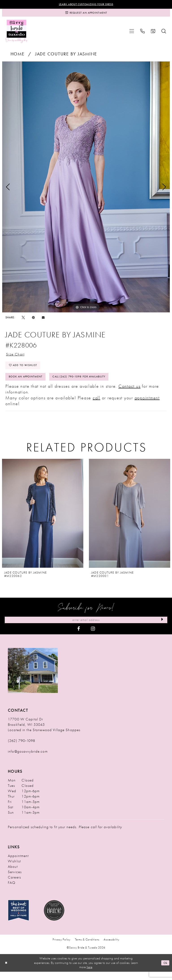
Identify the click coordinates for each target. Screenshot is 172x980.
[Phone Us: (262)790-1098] (142, 33)
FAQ (12, 891)
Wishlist (14, 869)
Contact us (130, 393)
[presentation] (43, 520)
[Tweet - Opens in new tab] (23, 320)
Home (18, 56)
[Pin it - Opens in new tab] (33, 320)
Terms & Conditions (87, 948)
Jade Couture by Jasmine (66, 56)
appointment (147, 405)
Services (15, 880)
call (97, 405)
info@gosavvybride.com (28, 760)
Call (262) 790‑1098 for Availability (91, 383)
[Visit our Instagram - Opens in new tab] (93, 637)
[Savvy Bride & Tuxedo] (16, 33)
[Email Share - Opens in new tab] (43, 320)
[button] (132, 33)
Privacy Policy (61, 948)
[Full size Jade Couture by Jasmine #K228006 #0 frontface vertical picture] (86, 189)
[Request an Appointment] (86, 14)
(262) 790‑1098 (21, 749)
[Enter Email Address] (86, 628)
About (13, 875)
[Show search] (164, 33)
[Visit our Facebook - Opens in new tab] (79, 637)
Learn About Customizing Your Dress (86, 5)
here (89, 976)
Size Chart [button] (17, 357)
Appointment (18, 864)
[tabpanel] (86, 189)
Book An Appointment (29, 383)
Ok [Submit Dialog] (165, 971)
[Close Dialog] (7, 971)
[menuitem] (132, 33)
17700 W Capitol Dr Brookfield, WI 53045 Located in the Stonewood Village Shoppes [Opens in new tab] (44, 733)
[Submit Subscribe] (161, 628)
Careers (14, 885)
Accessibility (111, 948)
